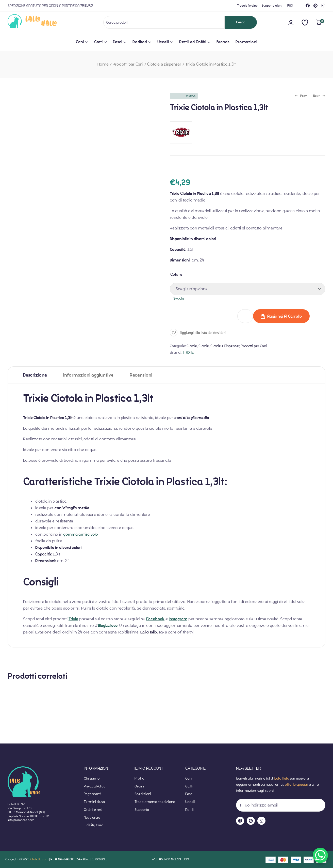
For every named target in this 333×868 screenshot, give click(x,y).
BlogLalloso (108, 626)
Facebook (155, 619)
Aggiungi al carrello (285, 316)
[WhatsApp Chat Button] (320, 855)
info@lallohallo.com (21, 820)
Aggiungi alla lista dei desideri (203, 332)
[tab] (35, 375)
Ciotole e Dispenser (164, 64)
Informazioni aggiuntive (88, 375)
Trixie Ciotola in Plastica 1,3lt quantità (203, 316)
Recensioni (141, 375)
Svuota (179, 298)
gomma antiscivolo (80, 534)
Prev (301, 96)
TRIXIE (188, 352)
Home (103, 64)
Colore (176, 274)
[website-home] (40, 22)
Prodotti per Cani (128, 64)
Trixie (73, 619)
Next (319, 96)
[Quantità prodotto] (245, 316)
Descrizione (35, 375)
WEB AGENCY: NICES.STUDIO (170, 859)
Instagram (178, 619)
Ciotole (192, 346)
